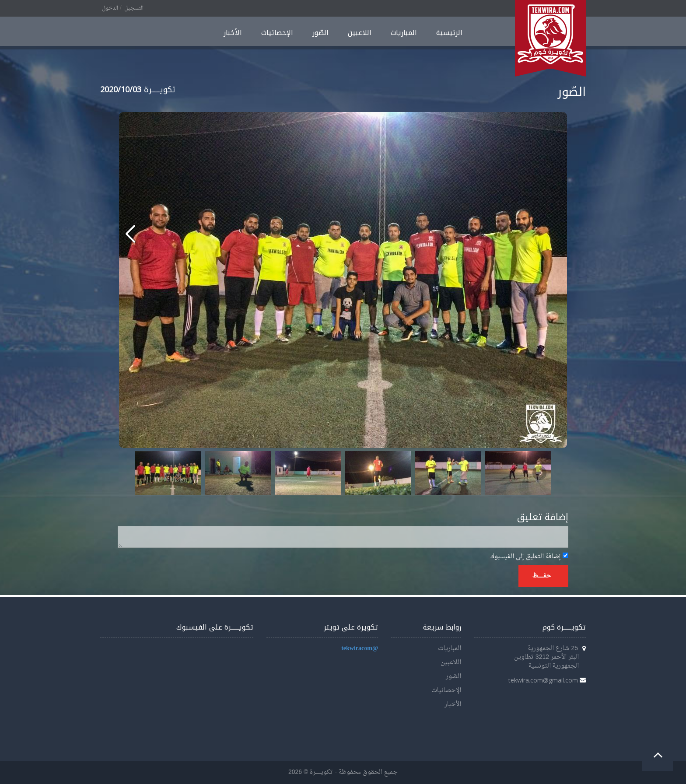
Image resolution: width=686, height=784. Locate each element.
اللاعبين (360, 33)
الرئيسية (449, 33)
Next (539, 473)
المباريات (404, 33)
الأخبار (233, 33)
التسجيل (134, 8)
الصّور (320, 33)
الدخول (110, 8)
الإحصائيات (277, 33)
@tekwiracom (360, 649)
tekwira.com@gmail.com (543, 680)
